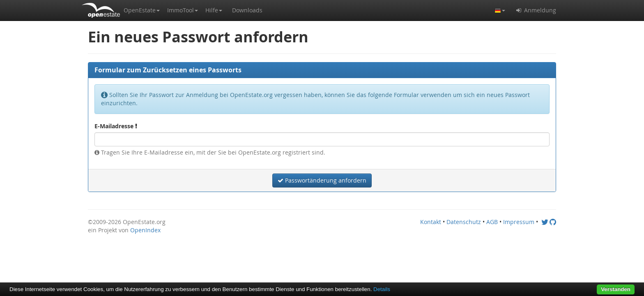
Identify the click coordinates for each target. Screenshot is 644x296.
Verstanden (616, 289)
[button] (142, 10)
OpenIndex (145, 230)
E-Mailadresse (116, 126)
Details (382, 289)
